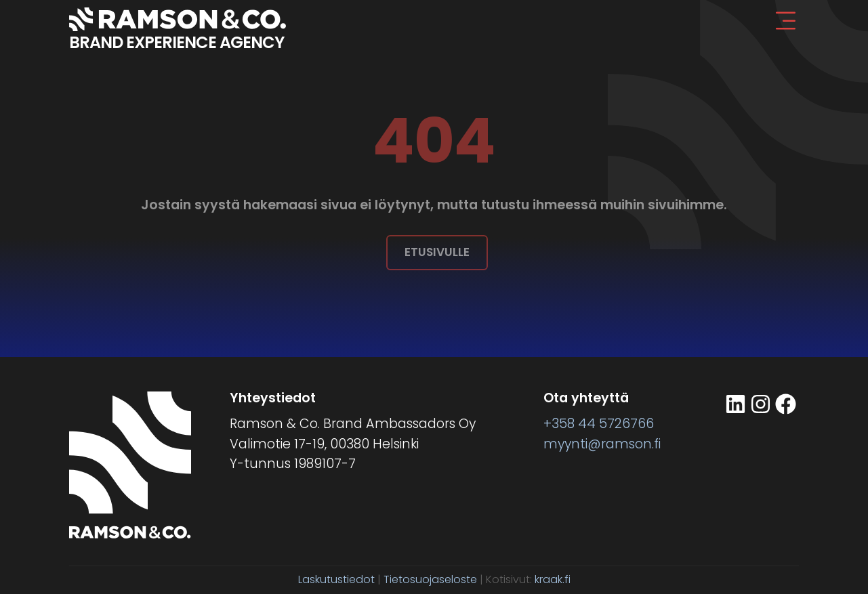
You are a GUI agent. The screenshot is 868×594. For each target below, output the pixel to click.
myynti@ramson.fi (602, 444)
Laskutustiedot (336, 579)
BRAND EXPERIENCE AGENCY (177, 42)
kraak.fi (553, 579)
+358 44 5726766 (599, 424)
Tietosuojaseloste (430, 579)
